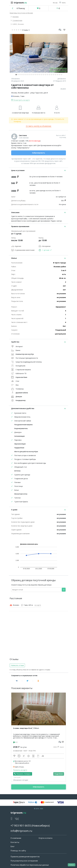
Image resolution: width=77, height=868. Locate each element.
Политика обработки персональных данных (30, 865)
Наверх (72, 865)
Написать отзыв (17, 665)
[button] (62, 3)
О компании (16, 838)
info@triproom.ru (21, 831)
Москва (14, 93)
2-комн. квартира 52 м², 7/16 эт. (26, 728)
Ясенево (16, 17)
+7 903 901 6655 (21, 825)
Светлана (23, 135)
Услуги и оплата (45, 838)
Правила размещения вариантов (25, 857)
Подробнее (59, 774)
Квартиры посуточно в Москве (21, 13)
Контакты (15, 842)
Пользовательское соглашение (24, 861)
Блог (13, 846)
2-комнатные (17, 20)
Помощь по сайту (18, 851)
